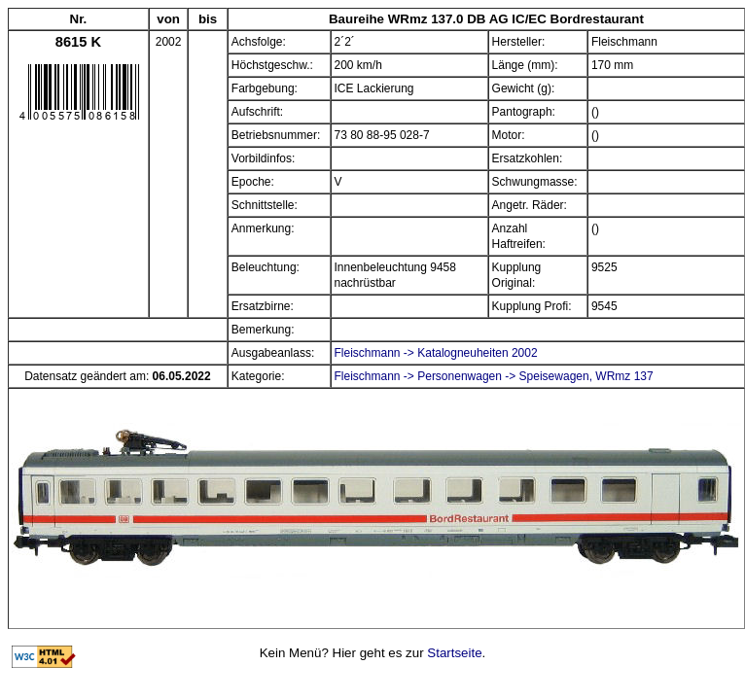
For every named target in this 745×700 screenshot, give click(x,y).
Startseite (454, 653)
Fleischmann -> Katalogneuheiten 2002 (436, 353)
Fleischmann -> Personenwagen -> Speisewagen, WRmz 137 (494, 376)
